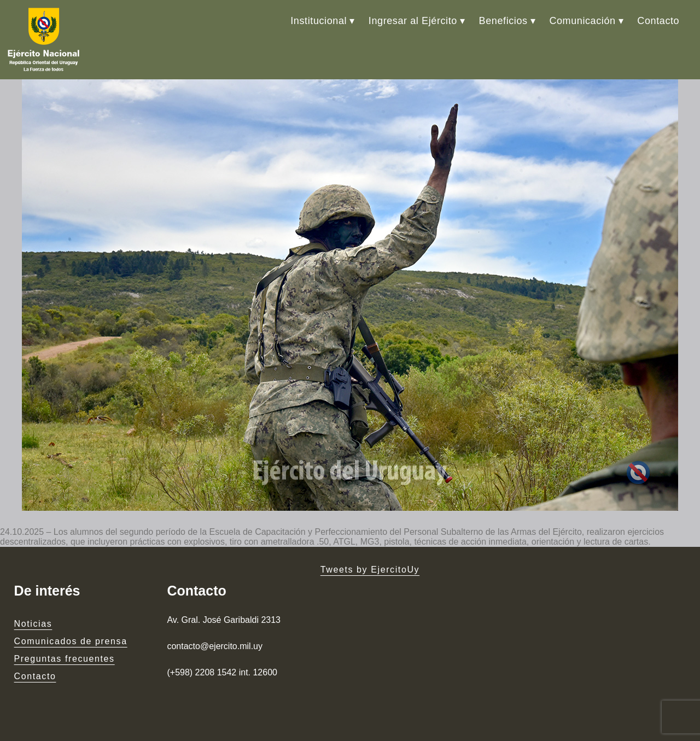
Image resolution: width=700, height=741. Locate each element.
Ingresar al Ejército (413, 21)
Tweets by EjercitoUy (370, 570)
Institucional (319, 21)
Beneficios (503, 21)
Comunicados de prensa (71, 641)
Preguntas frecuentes (65, 659)
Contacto (658, 21)
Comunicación (582, 21)
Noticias (33, 624)
